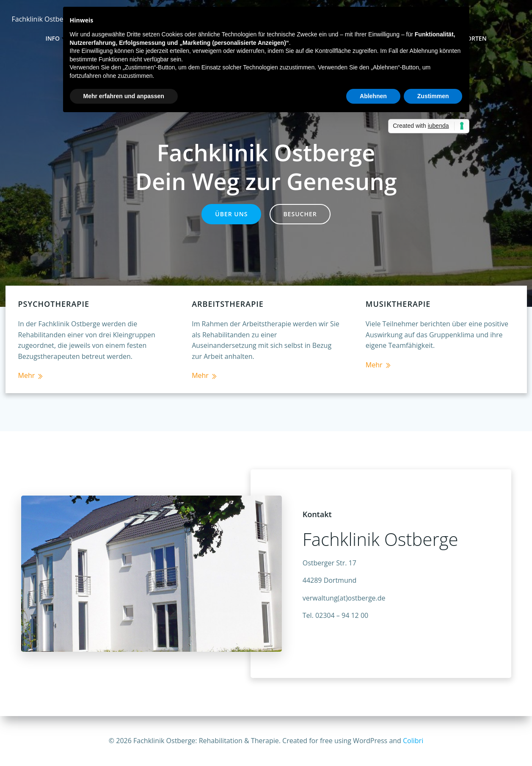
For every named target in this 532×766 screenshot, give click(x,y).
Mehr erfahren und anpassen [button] (124, 96)
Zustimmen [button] (433, 96)
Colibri (413, 741)
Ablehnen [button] (373, 96)
